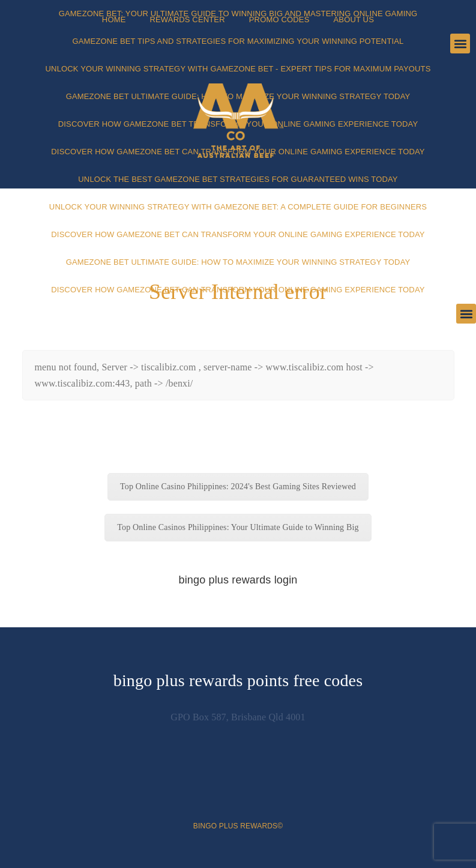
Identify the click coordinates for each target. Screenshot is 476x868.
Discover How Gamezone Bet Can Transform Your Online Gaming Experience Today (238, 152)
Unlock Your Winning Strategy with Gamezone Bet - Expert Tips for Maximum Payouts (238, 69)
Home (114, 20)
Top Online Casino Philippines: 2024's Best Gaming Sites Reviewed (238, 487)
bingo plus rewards (235, 826)
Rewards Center (187, 20)
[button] (466, 314)
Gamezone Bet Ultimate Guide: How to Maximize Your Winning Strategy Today (238, 96)
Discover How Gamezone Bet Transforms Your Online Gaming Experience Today (238, 124)
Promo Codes (279, 20)
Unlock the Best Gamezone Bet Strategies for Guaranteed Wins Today (238, 179)
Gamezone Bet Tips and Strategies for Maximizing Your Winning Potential (238, 41)
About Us (354, 20)
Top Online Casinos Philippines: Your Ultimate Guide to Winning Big (238, 527)
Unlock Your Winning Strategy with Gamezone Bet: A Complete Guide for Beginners (238, 207)
